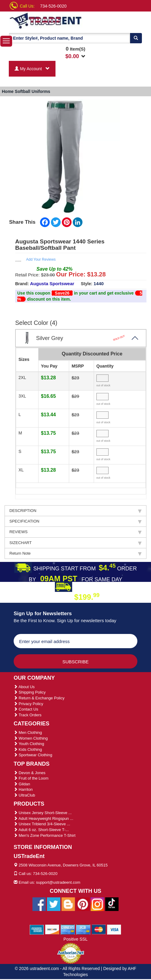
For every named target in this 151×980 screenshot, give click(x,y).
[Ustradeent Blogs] (68, 904)
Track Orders (28, 715)
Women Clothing (31, 738)
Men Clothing (28, 733)
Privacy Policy (29, 704)
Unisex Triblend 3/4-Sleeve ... (42, 824)
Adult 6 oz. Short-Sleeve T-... (41, 830)
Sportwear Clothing (33, 755)
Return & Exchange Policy (39, 698)
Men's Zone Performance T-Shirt (45, 835)
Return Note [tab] (75, 553)
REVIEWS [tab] (75, 532)
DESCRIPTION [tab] (75, 511)
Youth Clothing (29, 744)
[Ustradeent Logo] (46, 20)
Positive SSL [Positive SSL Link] (75, 939)
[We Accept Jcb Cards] (83, 929)
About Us (24, 687)
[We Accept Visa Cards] (114, 929)
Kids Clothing (28, 749)
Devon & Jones (30, 773)
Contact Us (26, 709)
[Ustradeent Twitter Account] (54, 904)
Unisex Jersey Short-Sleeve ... (43, 813)
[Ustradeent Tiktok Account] (112, 904)
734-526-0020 (53, 6)
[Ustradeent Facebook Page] (39, 904)
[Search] (136, 38)
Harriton (23, 789)
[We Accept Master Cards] (99, 929)
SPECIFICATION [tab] (75, 521)
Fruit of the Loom (31, 778)
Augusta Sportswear (52, 284)
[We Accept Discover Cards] (52, 929)
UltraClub (24, 795)
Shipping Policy (30, 692)
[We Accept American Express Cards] (37, 929)
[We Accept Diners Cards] (68, 929)
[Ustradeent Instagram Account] (97, 904)
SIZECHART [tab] (75, 543)
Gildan (22, 784)
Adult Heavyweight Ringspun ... (44, 818)
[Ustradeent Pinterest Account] (83, 904)
